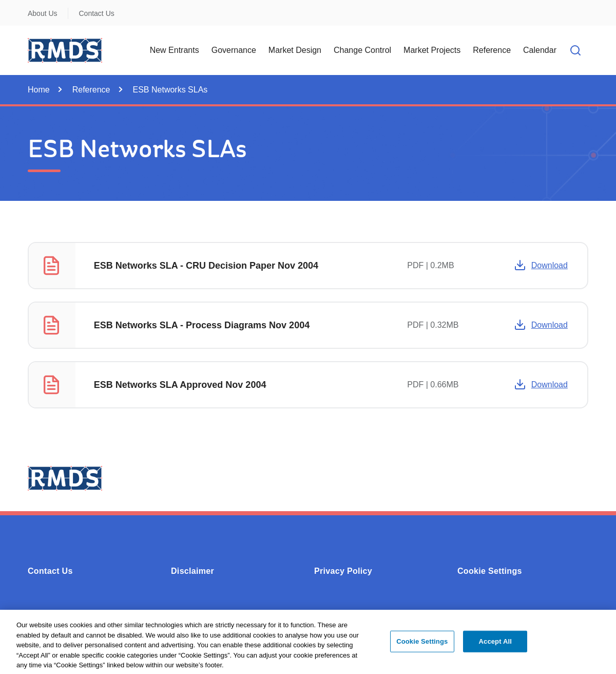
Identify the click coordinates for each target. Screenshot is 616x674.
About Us (43, 13)
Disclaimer (192, 571)
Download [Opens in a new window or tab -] (541, 265)
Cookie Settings (490, 571)
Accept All (495, 645)
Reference (91, 90)
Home (39, 90)
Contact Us (97, 13)
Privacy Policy (343, 571)
